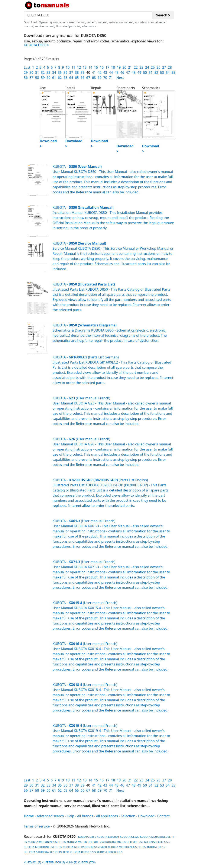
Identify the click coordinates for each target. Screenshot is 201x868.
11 (73, 67)
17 (107, 67)
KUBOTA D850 (87, 837)
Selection (128, 816)
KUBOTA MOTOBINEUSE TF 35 (47, 842)
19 (119, 67)
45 (117, 72)
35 (60, 72)
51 (151, 72)
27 (164, 67)
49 (139, 72)
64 (71, 78)
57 (31, 78)
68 (94, 78)
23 (141, 67)
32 (43, 72)
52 (156, 72)
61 (54, 78)
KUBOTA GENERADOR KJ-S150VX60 (85, 847)
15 (96, 67)
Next (120, 78)
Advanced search (50, 816)
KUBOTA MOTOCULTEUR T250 (86, 842)
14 (90, 67)
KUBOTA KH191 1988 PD (54, 852)
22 (136, 67)
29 (26, 72)
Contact (163, 816)
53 (162, 72)
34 (54, 72)
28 (170, 67)
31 (37, 72)
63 (65, 78)
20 (124, 67)
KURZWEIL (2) (33, 862)
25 (153, 67)
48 (134, 72)
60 (48, 78)
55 (173, 72)
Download (146, 816)
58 (37, 78)
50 (145, 72)
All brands (85, 816)
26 (158, 67)
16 (102, 67)
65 (77, 78)
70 (105, 78)
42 (100, 72)
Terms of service (37, 826)
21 (130, 67)
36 (65, 72)
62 (60, 78)
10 (68, 67)
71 (111, 78)
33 (48, 72)
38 (77, 72)
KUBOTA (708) (87, 862)
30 (31, 72)
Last (27, 67)
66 (82, 78)
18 (113, 67)
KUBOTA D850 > (37, 45)
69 (100, 78)
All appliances (107, 816)
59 (43, 78)
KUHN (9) (72, 862)
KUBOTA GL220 (129, 837)
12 (79, 67)
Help (70, 816)
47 (128, 72)
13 (85, 67)
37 (71, 72)
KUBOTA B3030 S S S (157, 842)
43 (105, 72)
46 (122, 72)
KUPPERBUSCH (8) (53, 862)
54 (168, 72)
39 (82, 72)
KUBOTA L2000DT (108, 837)
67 (88, 78)
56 (26, 78)
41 (94, 72)
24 (147, 67)
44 (111, 72)
